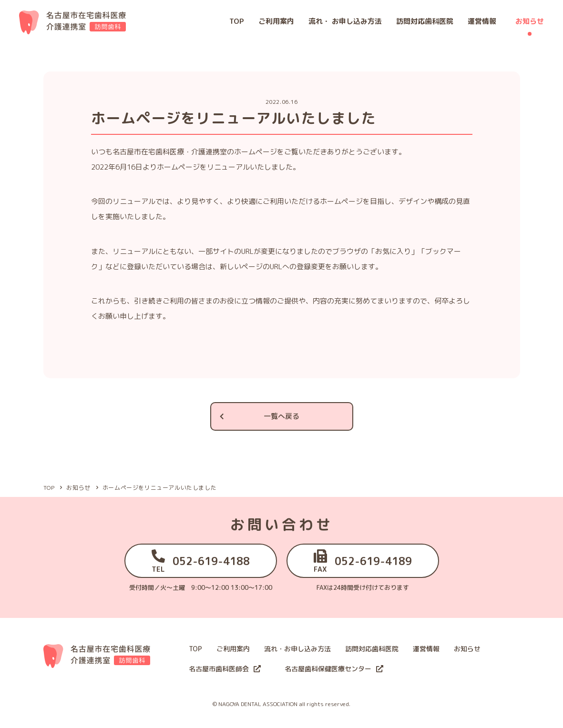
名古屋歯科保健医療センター (334, 669)
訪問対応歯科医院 (425, 21)
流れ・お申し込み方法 (297, 649)
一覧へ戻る (259, 416)
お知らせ (530, 21)
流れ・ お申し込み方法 (345, 21)
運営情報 (482, 21)
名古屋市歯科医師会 (225, 669)
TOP (237, 21)
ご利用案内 (276, 21)
